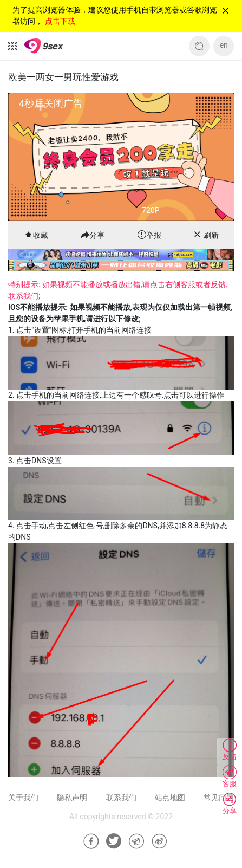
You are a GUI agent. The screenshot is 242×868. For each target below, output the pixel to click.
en (224, 45)
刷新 (211, 235)
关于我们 (23, 798)
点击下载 (60, 21)
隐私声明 (72, 798)
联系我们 (121, 798)
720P (151, 210)
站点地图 (170, 798)
